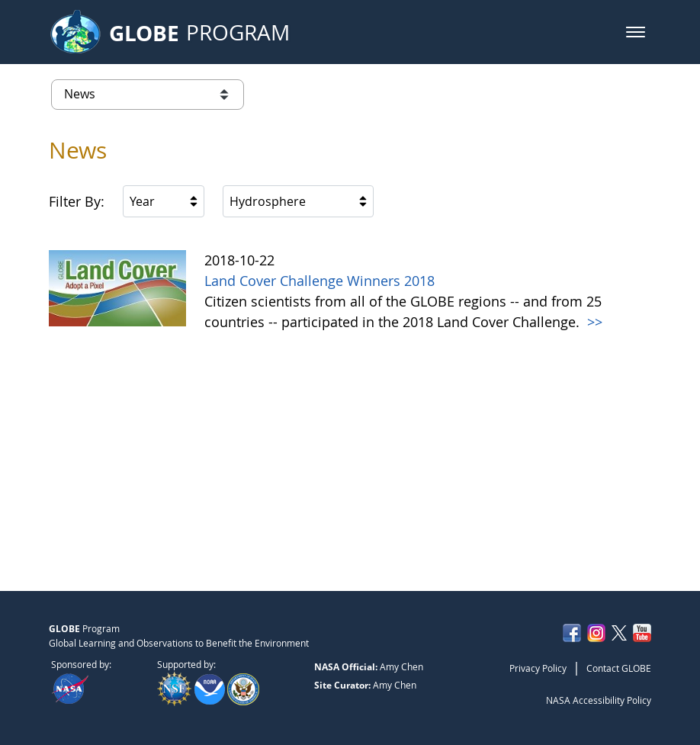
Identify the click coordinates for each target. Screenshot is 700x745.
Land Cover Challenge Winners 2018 (319, 281)
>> (593, 322)
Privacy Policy (538, 668)
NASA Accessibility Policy (599, 700)
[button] (636, 32)
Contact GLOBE (619, 668)
